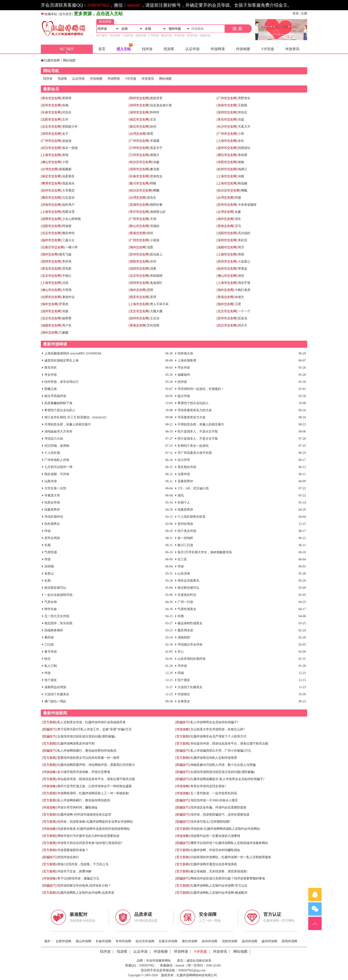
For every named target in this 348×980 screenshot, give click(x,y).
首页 (102, 49)
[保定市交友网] (139, 120)
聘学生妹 (51, 609)
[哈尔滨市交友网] (141, 162)
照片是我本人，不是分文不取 (198, 432)
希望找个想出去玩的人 (193, 403)
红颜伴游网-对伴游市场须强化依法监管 (84, 815)
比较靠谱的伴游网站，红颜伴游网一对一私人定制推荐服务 (231, 857)
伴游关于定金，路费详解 (74, 871)
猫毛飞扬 (65, 254)
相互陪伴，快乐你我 (58, 623)
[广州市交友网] (227, 98)
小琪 (65, 162)
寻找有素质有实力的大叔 (195, 410)
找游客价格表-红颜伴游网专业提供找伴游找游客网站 (94, 829)
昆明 (150, 290)
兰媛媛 (64, 333)
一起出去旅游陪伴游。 (60, 595)
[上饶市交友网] (227, 254)
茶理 (153, 297)
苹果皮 (243, 269)
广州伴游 (154, 36)
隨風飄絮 (65, 169)
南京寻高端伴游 (55, 396)
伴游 (47, 531)
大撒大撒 (156, 311)
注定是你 (68, 198)
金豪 (238, 212)
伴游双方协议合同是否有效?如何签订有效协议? (90, 843)
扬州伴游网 (269, 941)
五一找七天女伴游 (57, 616)
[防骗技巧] (183, 722)
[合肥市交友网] (51, 297)
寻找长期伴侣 (54, 517)
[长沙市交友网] (227, 127)
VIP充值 (268, 49)
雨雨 (241, 254)
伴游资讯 (292, 49)
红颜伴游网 (52, 60)
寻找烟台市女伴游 (190, 645)
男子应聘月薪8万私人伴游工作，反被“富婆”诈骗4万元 (94, 729)
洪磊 (241, 120)
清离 (153, 269)
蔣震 (150, 134)
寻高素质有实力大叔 (192, 417)
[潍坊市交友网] (227, 155)
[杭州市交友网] (227, 169)
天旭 (153, 219)
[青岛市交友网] (51, 98)
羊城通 (155, 141)
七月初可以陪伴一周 (58, 467)
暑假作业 (68, 297)
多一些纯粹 (185, 538)
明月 (241, 247)
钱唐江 (243, 169)
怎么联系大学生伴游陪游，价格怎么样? (217, 729)
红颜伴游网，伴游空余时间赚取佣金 (215, 850)
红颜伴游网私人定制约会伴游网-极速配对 (219, 893)
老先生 (152, 198)
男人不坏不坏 (159, 304)
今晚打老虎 (243, 290)
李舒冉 (67, 262)
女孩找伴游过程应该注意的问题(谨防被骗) (86, 736)
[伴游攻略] (183, 729)
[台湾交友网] (137, 134)
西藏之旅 (51, 389)
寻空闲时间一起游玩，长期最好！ (201, 389)
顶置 (150, 247)
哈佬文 (239, 297)
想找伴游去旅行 (68, 857)
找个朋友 (51, 680)
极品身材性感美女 (190, 623)
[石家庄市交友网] (53, 247)
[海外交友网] (225, 219)
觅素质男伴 (185, 481)
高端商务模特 (54, 630)
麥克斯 (155, 169)
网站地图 (69, 60)
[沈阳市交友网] (51, 120)
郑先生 (243, 112)
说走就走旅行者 (161, 105)
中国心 (67, 276)
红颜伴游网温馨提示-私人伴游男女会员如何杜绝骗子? (227, 779)
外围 (181, 616)
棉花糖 (243, 183)
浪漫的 (155, 226)
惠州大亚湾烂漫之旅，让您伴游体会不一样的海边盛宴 (95, 786)
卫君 (238, 304)
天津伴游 (179, 36)
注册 (304, 13)
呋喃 (65, 105)
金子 (65, 134)
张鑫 (156, 162)
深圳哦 (49, 566)
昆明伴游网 (289, 941)
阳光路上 (156, 254)
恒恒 (150, 233)
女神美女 (184, 701)
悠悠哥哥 (156, 98)
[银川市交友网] (139, 183)
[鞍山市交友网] (139, 226)
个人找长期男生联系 (192, 517)
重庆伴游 (166, 36)
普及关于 (156, 148)
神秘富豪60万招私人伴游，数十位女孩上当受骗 (223, 765)
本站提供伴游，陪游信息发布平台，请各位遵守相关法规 (229, 744)
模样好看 (156, 205)
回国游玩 (244, 148)
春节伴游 (51, 652)
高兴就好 (244, 233)
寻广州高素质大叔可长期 (195, 453)
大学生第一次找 (55, 488)
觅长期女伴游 (187, 467)
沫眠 (241, 176)
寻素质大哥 (52, 495)
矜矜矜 (155, 112)
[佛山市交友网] (51, 162)
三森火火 (68, 240)
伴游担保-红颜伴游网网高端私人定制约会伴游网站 (225, 829)
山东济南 (184, 574)
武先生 (67, 112)
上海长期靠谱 (187, 361)
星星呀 (67, 98)
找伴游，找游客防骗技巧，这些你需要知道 (220, 815)
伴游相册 (243, 49)
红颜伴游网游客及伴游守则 (76, 744)
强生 (238, 219)
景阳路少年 (70, 127)
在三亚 (182, 559)
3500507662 (98, 5)
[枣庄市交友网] (139, 212)
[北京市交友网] (51, 127)
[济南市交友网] (51, 205)
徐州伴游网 (210, 941)
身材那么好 (158, 212)
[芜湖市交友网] (139, 205)
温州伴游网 (249, 941)
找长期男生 (52, 524)
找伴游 (147, 49)
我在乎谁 (244, 283)
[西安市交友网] (139, 297)
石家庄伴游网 (168, 941)
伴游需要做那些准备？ (73, 850)
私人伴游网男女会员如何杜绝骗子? (214, 722)
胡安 (241, 276)
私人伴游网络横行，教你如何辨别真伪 (84, 800)
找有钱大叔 (185, 353)
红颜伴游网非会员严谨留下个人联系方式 (218, 736)
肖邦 (153, 262)
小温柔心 (244, 262)
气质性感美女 (187, 609)
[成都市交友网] (227, 247)
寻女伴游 (184, 368)
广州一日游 (185, 602)
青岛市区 (51, 368)
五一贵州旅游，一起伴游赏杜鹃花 (214, 793)
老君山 (49, 574)
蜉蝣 (153, 183)
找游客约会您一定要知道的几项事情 (215, 836)
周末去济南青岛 (188, 581)
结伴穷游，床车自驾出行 (61, 382)
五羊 (65, 120)
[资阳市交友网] (139, 262)
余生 (241, 141)
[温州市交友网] (227, 148)
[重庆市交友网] (51, 198)
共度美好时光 (187, 595)
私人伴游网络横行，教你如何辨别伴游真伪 (87, 751)
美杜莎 (243, 240)
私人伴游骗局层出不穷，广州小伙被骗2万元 (221, 751)
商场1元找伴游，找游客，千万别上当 (83, 864)
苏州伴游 (192, 36)
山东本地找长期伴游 (192, 659)
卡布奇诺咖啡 (247, 205)
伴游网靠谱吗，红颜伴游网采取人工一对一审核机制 (93, 793)
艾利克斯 (153, 325)
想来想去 (156, 176)
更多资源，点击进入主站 (98, 14)
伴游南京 (184, 694)
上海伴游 (128, 36)
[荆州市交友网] (139, 98)
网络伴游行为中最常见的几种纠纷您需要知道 (88, 836)
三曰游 (49, 645)
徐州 (153, 127)
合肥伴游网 (63, 941)
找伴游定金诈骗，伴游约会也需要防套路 (218, 807)
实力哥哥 (184, 460)
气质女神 (51, 602)
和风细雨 (156, 276)
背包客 (67, 269)
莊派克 (243, 318)
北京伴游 (115, 36)
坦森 (65, 311)
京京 (153, 120)
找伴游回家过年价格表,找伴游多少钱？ (84, 886)
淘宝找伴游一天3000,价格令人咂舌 (214, 800)
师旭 (65, 155)
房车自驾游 (52, 538)
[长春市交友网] (51, 112)
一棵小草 (71, 247)
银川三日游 (185, 545)
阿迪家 (67, 226)
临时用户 (68, 205)
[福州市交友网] (51, 240)
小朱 (241, 134)
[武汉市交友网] (51, 148)
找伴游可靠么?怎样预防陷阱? (210, 822)
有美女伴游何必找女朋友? (208, 786)
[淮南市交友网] (227, 105)
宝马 (238, 226)
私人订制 (51, 666)
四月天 (243, 325)
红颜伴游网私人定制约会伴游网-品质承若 (86, 893)
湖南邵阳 (184, 637)
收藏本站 (51, 14)
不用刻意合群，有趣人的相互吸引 (68, 424)
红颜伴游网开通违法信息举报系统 (214, 864)
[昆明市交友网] (51, 262)
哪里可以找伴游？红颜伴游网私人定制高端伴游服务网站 (229, 843)
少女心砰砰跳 (71, 219)
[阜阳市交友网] (227, 162)
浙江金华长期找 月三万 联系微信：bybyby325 (75, 417)
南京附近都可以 (55, 588)
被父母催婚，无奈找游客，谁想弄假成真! (219, 871)
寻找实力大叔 (54, 439)
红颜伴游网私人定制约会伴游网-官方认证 (219, 886)
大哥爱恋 (68, 191)
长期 (47, 545)
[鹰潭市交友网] (51, 183)
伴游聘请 (218, 49)
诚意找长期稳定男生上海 (61, 361)
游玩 (181, 495)
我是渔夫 (68, 183)
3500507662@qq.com (192, 970)
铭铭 (241, 162)
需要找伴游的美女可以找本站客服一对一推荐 (88, 758)
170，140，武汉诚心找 (193, 488)
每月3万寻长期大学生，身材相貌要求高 (205, 552)
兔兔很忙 (156, 283)
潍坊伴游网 (190, 941)
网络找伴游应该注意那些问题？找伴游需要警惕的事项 (228, 878)
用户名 (67, 325)
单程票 (243, 155)
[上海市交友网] (227, 141)
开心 (181, 652)
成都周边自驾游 (55, 687)
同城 (181, 673)
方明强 (67, 290)
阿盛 (238, 198)
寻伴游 (182, 666)
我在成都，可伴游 (57, 474)
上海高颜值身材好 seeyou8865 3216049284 (73, 353)
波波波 (67, 141)
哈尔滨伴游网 (145, 941)
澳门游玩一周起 (55, 701)
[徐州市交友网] (139, 318)
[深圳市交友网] (139, 105)
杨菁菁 (67, 318)
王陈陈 (243, 105)
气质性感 (51, 552)
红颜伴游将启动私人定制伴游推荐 (214, 758)
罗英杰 (64, 304)
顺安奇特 (68, 233)
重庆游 (49, 637)
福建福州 (184, 375)
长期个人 (184, 503)
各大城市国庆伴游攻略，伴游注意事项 (84, 772)
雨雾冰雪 (68, 212)
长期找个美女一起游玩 (193, 446)
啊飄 (244, 191)
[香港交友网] (225, 226)
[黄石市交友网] (139, 127)
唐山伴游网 (83, 941)
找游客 (169, 49)
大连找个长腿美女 (190, 687)
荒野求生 (244, 98)
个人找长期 (52, 453)
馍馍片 (155, 155)
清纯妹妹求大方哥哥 (58, 432)
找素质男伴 (52, 510)
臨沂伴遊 (184, 396)
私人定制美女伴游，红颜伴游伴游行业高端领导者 (91, 722)
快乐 (47, 659)
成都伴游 (205, 36)
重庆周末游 (185, 630)
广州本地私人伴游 (57, 460)
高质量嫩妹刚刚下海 (58, 403)
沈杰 (65, 283)
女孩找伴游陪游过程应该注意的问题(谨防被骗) (222, 772)
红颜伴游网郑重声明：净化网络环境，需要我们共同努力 (96, 765)
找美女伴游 (52, 503)
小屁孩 (155, 240)
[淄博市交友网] (51, 219)
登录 (296, 13)
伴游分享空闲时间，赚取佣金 (77, 807)
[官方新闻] (49, 722)
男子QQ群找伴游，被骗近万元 (78, 878)
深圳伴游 (141, 36)
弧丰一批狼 (70, 148)
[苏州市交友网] (51, 105)
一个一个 (244, 311)
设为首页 (65, 14)
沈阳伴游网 (229, 941)
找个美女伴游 (187, 531)
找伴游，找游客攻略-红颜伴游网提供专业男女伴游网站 (95, 822)
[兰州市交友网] (139, 148)
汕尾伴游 (184, 474)
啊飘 (156, 191)
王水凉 (155, 318)
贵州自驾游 (185, 524)
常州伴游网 (123, 941)
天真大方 (244, 127)
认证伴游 (192, 49)
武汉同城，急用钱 (57, 446)
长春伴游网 (103, 941)
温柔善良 (68, 176)
